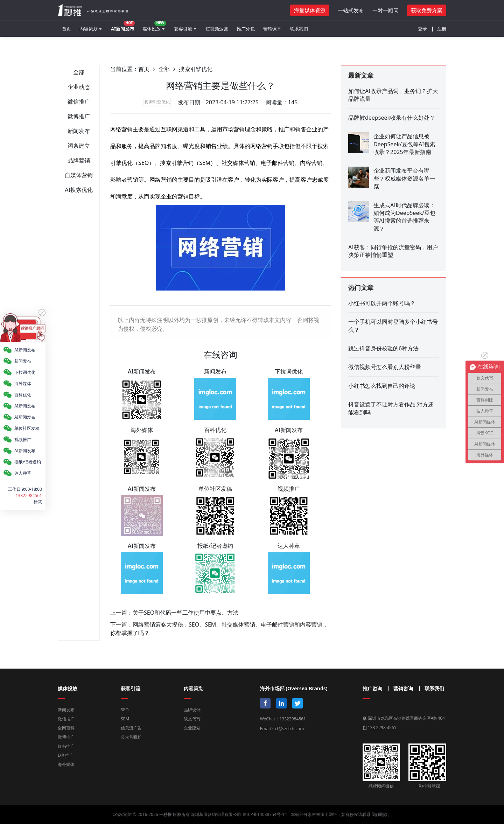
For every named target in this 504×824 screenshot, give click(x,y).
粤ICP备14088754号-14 (264, 814)
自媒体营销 (79, 175)
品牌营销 (79, 160)
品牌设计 (192, 710)
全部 (79, 72)
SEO (125, 710)
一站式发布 (351, 10)
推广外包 (246, 29)
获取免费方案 (427, 10)
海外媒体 (66, 764)
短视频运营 (217, 29)
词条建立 (79, 146)
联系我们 (299, 29)
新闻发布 (79, 131)
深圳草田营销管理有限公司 (216, 814)
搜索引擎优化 (196, 69)
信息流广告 (131, 728)
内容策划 (89, 29)
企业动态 (79, 87)
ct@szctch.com (289, 729)
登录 (422, 29)
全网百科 (66, 728)
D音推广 (66, 755)
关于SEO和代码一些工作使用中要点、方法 (185, 613)
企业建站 (192, 728)
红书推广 (66, 746)
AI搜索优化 (79, 190)
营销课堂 (272, 29)
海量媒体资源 (310, 10)
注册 (442, 29)
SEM (125, 719)
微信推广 (79, 102)
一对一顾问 (386, 10)
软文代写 (192, 719)
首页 (66, 29)
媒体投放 (154, 26)
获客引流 (183, 29)
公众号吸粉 (131, 737)
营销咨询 (403, 689)
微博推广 (79, 116)
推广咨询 (372, 689)
